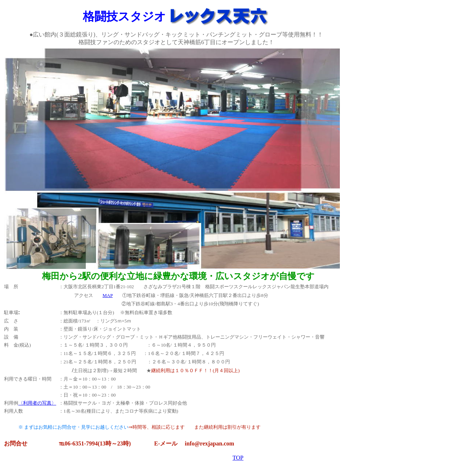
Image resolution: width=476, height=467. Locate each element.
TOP (238, 458)
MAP (108, 295)
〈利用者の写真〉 (37, 403)
